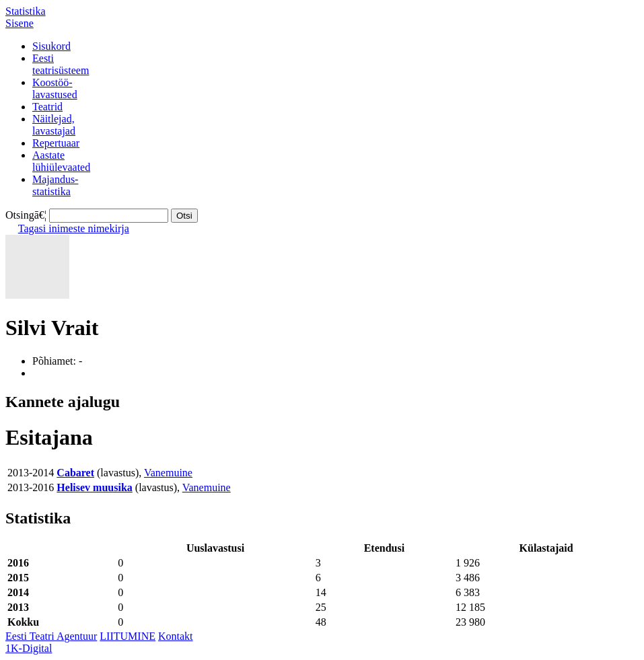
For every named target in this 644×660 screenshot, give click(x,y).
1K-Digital (29, 648)
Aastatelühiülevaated (61, 161)
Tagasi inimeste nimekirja (74, 228)
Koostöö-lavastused (55, 88)
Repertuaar (56, 143)
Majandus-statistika (55, 185)
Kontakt (176, 636)
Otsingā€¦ (26, 215)
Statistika (26, 11)
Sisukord (51, 46)
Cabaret (75, 473)
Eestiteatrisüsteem (61, 64)
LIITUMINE (128, 636)
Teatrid (47, 107)
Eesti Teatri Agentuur (51, 636)
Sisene (20, 23)
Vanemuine (168, 473)
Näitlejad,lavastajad (54, 125)
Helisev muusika (94, 487)
